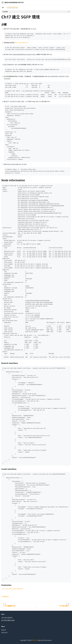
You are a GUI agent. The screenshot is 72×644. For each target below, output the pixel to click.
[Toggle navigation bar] (3, 2)
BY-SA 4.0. (35, 640)
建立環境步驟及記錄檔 (8, 620)
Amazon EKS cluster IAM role (13, 589)
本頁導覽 (5, 12)
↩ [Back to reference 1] (23, 589)
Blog (3, 630)
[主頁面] (3, 8)
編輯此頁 (5, 596)
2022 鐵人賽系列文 (7, 618)
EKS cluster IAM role (21, 43)
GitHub (4, 633)
